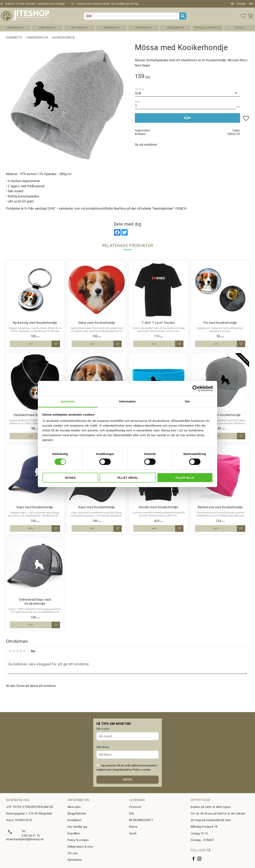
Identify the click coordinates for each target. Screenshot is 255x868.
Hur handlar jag (77, 827)
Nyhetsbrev (75, 860)
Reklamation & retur (80, 847)
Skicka (128, 780)
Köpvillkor (74, 834)
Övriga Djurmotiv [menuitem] (207, 29)
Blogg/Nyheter (77, 814)
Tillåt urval (127, 478)
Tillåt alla (185, 478)
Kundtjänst (74, 820)
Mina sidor (74, 807)
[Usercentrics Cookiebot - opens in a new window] (195, 388)
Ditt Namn (103, 747)
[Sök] (184, 16)
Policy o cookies (142, 770)
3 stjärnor (17, 651)
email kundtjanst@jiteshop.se (25, 839)
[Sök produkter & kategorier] (134, 16)
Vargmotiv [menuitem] (111, 29)
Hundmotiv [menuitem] (15, 29)
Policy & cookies (78, 840)
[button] (244, 16)
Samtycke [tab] (68, 401)
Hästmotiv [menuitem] (47, 29)
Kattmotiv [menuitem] (79, 29)
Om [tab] (187, 401)
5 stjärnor (24, 651)
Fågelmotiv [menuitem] (176, 29)
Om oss (73, 853)
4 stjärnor (21, 651)
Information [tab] (127, 401)
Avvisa (70, 478)
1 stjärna (10, 651)
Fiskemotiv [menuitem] (144, 29)
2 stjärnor (14, 651)
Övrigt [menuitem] (240, 29)
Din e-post (103, 729)
